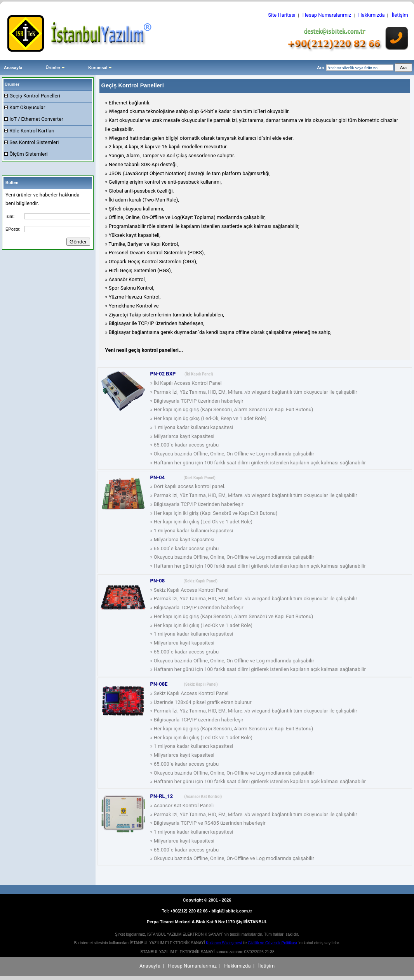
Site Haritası (282, 15)
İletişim (400, 15)
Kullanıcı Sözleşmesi (224, 943)
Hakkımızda (371, 15)
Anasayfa (13, 68)
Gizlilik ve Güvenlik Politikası (272, 943)
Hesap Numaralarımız (327, 15)
